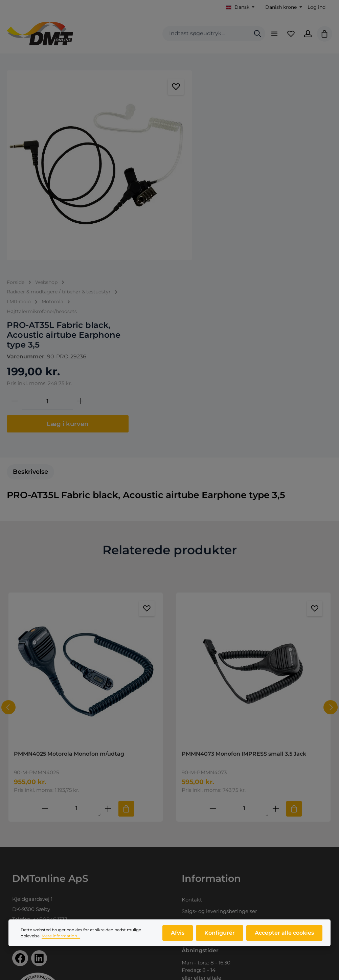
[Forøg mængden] (278, 198)
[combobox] (206, 34)
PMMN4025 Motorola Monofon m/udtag (69, 572)
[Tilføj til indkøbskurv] (126, 627)
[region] (99, 165)
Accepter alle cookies (284, 936)
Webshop (24, 888)
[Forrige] (8, 526)
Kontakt (192, 718)
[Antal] (245, 198)
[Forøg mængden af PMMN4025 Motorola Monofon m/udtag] (108, 627)
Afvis (178, 936)
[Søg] (257, 34)
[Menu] (274, 34)
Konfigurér (220, 936)
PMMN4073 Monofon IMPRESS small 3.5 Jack (244, 572)
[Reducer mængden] (212, 198)
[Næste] (331, 526)
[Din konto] (308, 34)
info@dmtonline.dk (53, 748)
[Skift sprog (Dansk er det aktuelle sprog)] (240, 7)
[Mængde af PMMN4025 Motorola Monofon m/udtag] (76, 627)
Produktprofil (29, 911)
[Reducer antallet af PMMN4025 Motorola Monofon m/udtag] (45, 627)
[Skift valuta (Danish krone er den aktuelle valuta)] (283, 7)
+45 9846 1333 (50, 738)
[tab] (30, 290)
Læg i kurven (266, 220)
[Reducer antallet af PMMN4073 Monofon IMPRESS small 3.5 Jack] (213, 627)
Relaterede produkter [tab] (170, 368)
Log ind (317, 7)
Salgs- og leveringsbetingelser (219, 730)
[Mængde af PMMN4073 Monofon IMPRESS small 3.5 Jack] (244, 627)
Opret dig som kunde (209, 900)
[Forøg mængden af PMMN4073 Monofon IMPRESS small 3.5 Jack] (276, 627)
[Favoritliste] (291, 34)
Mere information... (61, 939)
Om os (20, 900)
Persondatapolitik (204, 741)
